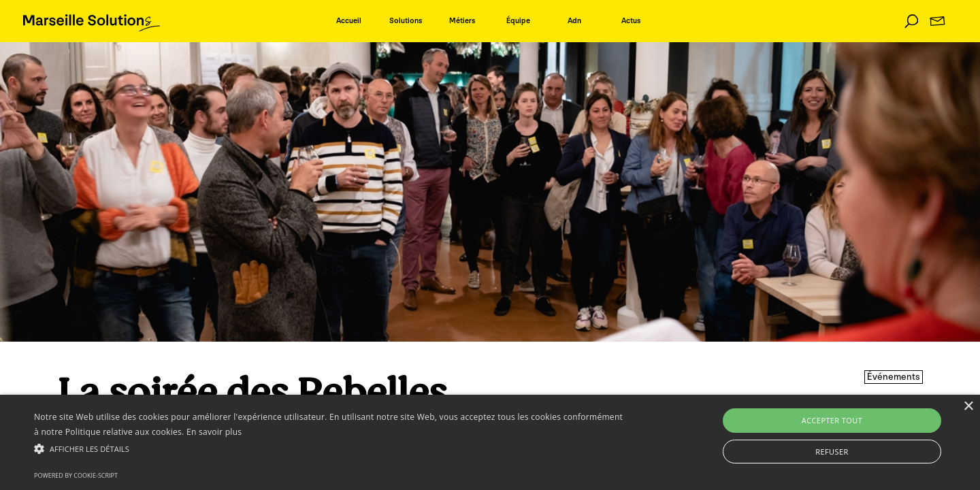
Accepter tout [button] (832, 420)
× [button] (968, 407)
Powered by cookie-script (76, 475)
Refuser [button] (832, 452)
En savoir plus (214, 432)
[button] (330, 448)
